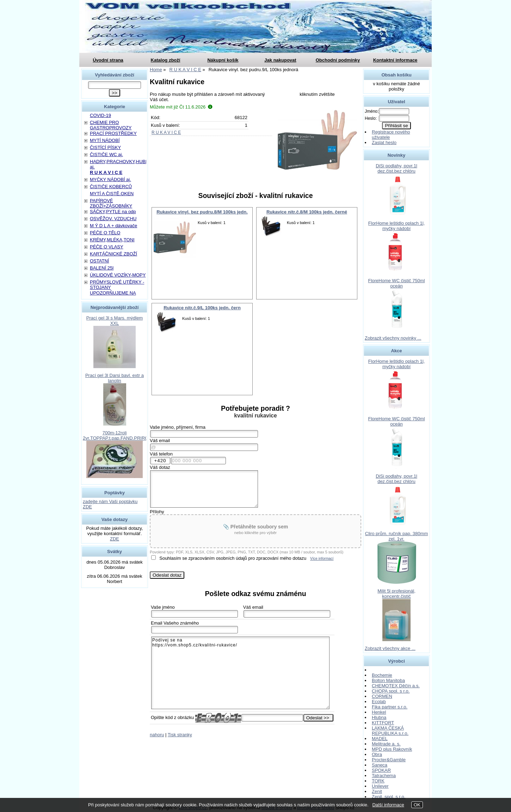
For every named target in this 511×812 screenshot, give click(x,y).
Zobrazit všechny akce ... (390, 648)
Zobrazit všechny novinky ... (393, 338)
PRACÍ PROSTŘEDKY (113, 133)
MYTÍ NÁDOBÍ (105, 140)
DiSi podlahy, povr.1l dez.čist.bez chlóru (396, 168)
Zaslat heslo (384, 142)
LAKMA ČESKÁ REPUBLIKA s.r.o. (390, 731)
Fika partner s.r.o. (390, 707)
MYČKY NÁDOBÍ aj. (110, 179)
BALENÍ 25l (102, 268)
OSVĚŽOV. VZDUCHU (113, 219)
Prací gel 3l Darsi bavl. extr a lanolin (115, 378)
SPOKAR (381, 770)
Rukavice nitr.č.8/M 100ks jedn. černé (307, 212)
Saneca (380, 765)
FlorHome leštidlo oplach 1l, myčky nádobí (396, 226)
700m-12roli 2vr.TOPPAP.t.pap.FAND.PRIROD (117, 435)
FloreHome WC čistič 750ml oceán (396, 283)
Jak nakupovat (280, 60)
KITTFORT (383, 723)
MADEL (380, 739)
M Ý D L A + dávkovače (113, 226)
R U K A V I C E (166, 132)
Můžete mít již (181, 107)
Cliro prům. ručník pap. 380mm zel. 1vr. (396, 536)
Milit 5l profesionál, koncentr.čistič (396, 594)
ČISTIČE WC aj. (106, 154)
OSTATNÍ (99, 261)
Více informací (322, 559)
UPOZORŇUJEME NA (113, 293)
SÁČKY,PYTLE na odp (113, 212)
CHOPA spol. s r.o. (391, 691)
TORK (378, 781)
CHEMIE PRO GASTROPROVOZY (111, 125)
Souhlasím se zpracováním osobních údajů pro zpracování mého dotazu (233, 558)
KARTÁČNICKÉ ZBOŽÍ (113, 254)
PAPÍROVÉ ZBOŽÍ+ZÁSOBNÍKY (111, 203)
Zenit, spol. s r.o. (389, 797)
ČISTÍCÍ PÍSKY (105, 147)
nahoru (157, 735)
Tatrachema (384, 776)
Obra (377, 754)
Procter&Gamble (389, 760)
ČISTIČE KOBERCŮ (111, 187)
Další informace (388, 805)
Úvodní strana (108, 60)
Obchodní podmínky (338, 60)
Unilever (380, 786)
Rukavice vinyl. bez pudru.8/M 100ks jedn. (202, 212)
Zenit (377, 791)
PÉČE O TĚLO (105, 233)
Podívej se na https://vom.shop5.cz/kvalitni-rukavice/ (240, 673)
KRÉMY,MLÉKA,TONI (112, 240)
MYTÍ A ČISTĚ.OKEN (112, 194)
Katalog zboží (166, 60)
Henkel (379, 712)
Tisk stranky (180, 735)
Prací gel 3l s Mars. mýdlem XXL (115, 321)
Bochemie (382, 675)
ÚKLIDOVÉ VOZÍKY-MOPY (118, 275)
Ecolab (379, 702)
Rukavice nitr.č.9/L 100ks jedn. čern (202, 308)
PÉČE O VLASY (107, 247)
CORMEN (382, 696)
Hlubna (379, 717)
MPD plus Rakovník (392, 749)
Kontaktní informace (395, 60)
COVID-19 (100, 115)
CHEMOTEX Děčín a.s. (396, 686)
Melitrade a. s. (386, 744)
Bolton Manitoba (388, 680)
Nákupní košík (223, 60)
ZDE (115, 539)
